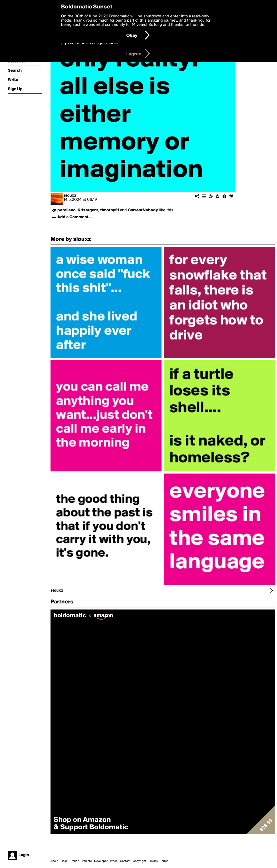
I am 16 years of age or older (93, 43)
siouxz (70, 196)
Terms (164, 861)
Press (114, 861)
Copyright (139, 861)
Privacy (153, 861)
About (54, 861)
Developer (101, 861)
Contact (125, 861)
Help (64, 861)
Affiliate (87, 861)
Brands (74, 861)
